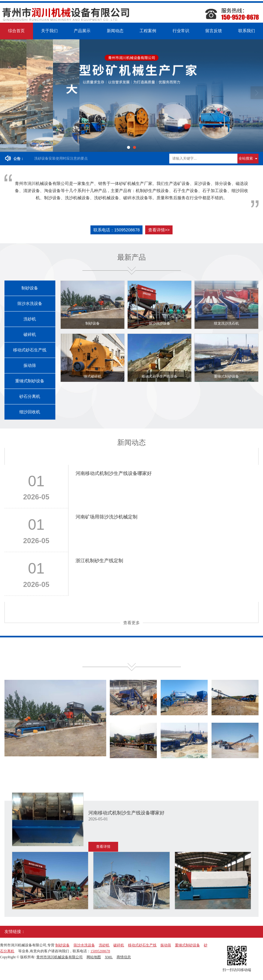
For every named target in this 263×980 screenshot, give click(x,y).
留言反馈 (214, 31)
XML (109, 957)
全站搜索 (246, 158)
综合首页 (16, 31)
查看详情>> (159, 230)
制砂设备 (30, 288)
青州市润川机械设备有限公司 (60, 957)
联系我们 (247, 31)
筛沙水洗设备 (30, 304)
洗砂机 (30, 319)
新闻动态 (115, 31)
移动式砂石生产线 (30, 350)
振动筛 (30, 366)
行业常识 (181, 31)
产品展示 (82, 31)
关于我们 (49, 31)
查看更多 (131, 623)
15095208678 (100, 951)
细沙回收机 (30, 412)
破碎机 (30, 335)
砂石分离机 (30, 396)
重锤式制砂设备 (30, 381)
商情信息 (124, 957)
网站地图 (94, 957)
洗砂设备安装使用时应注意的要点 (61, 158)
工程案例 (148, 31)
